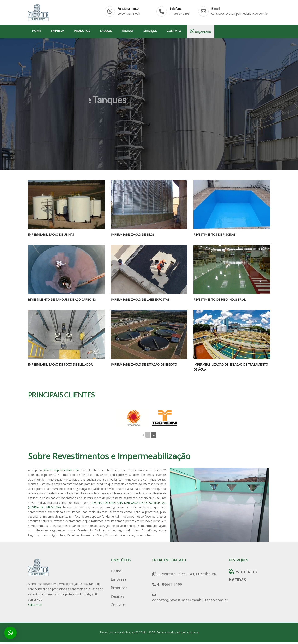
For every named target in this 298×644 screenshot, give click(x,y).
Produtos (82, 31)
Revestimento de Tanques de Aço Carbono (62, 299)
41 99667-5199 (167, 584)
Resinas (128, 31)
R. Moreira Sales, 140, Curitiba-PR (184, 574)
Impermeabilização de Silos (133, 234)
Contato (174, 31)
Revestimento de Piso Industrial (220, 299)
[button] (10, 633)
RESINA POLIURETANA (107, 503)
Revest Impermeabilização (61, 470)
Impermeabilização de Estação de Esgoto (144, 364)
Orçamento (201, 31)
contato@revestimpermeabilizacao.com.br (190, 598)
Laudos (106, 31)
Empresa (57, 31)
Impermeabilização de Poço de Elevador (60, 364)
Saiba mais (35, 605)
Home (36, 31)
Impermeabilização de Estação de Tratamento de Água (231, 367)
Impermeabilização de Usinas (51, 234)
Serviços (150, 31)
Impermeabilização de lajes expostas (140, 299)
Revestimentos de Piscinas (214, 234)
